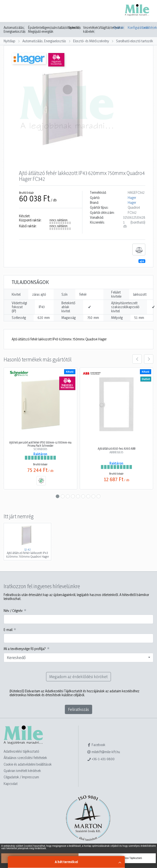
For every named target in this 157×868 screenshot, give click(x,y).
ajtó (142, 261)
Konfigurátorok (133, 27)
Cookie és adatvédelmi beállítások (28, 764)
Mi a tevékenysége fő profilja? (25, 649)
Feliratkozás (78, 709)
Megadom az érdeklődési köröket (78, 677)
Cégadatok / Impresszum (21, 777)
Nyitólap (10, 41)
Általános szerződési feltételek (25, 758)
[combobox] (78, 658)
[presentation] (137, 359)
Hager (132, 198)
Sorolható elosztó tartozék (135, 41)
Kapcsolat (11, 784)
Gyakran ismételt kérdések (22, 771)
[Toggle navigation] (11, 11)
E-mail (8, 630)
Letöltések (148, 27)
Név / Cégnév (13, 611)
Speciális (75, 28)
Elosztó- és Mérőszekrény (91, 41)
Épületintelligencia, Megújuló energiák (41, 30)
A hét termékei (66, 862)
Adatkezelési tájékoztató (21, 751)
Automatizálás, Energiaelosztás (15, 30)
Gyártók (119, 27)
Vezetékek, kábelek (91, 30)
